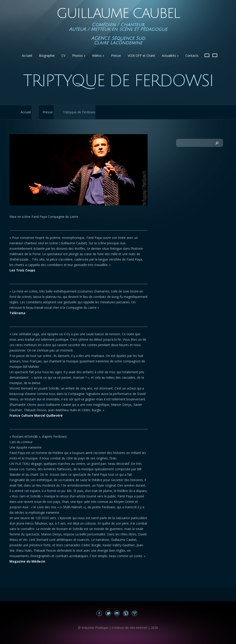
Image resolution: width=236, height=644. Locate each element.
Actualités (170, 56)
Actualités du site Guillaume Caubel (135, 613)
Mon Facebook (99, 613)
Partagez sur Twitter (108, 613)
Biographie (47, 56)
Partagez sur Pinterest (126, 613)
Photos (79, 56)
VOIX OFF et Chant (141, 56)
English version (215, 55)
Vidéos (98, 56)
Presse (116, 56)
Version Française (207, 55)
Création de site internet (130, 628)
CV (63, 56)
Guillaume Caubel (118, 14)
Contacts (192, 56)
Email (117, 613)
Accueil (27, 56)
